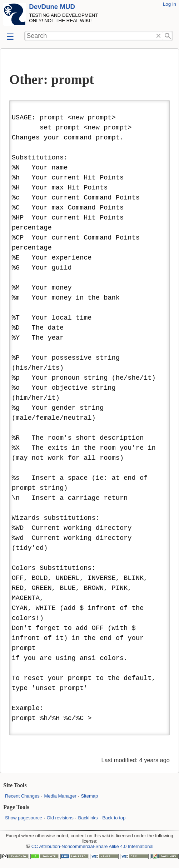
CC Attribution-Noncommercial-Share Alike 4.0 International (93, 846)
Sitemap (89, 796)
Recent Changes (22, 796)
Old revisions (60, 818)
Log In (170, 4)
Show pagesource (24, 818)
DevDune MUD (52, 7)
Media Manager (60, 796)
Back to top (114, 818)
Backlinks (88, 818)
